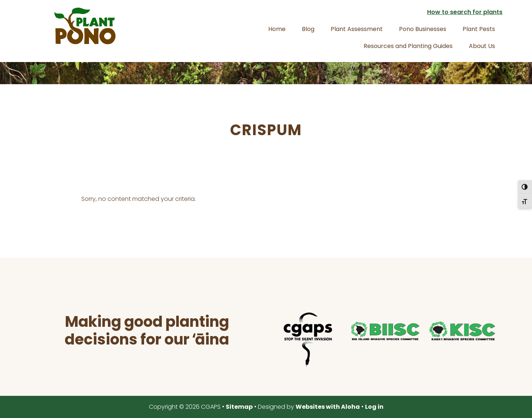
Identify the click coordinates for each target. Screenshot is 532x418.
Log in (374, 407)
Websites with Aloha (328, 407)
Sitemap (239, 407)
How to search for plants (465, 12)
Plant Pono (85, 26)
